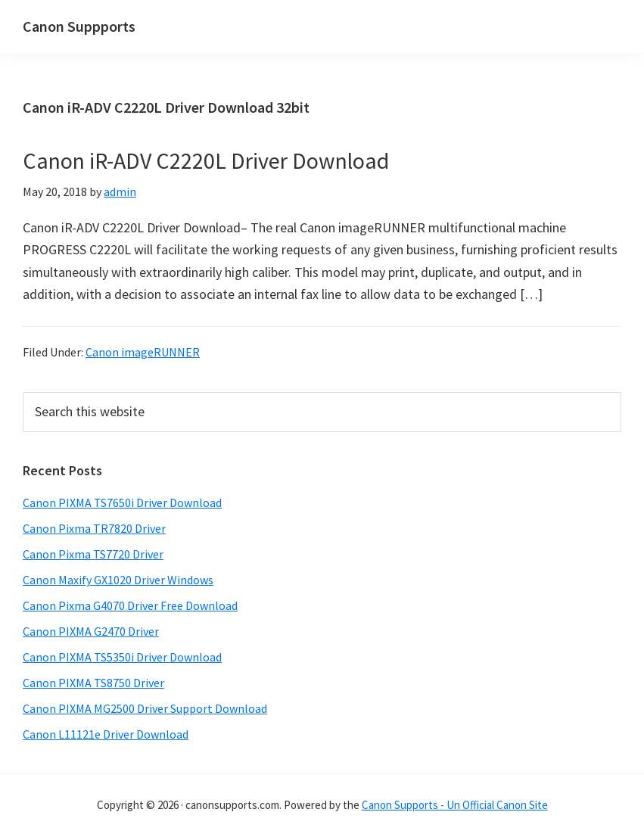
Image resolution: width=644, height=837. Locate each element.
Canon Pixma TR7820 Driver (94, 528)
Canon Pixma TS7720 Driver (93, 554)
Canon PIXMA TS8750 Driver (93, 683)
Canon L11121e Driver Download (106, 734)
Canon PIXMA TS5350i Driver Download (122, 657)
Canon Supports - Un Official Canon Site (455, 805)
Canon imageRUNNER (143, 352)
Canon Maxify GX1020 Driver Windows (118, 580)
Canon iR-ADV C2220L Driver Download (206, 160)
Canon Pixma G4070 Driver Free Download (130, 605)
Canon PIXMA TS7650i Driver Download (122, 503)
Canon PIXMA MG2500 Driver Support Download (145, 708)
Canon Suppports (79, 26)
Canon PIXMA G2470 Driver (91, 631)
